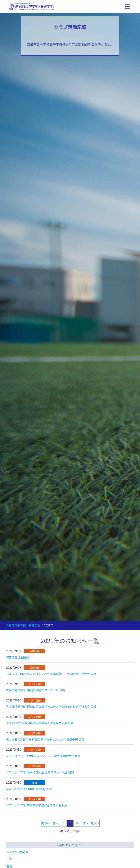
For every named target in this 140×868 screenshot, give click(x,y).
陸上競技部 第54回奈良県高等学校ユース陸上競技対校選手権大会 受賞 (51, 706)
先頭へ (46, 823)
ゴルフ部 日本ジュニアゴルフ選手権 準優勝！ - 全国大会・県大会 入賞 (51, 674)
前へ (55, 823)
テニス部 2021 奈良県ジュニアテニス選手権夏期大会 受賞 (43, 756)
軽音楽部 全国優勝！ (19, 657)
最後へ (95, 823)
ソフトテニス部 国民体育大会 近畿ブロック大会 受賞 (40, 772)
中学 (9, 859)
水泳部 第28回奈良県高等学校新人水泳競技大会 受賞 (40, 723)
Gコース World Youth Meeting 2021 (29, 789)
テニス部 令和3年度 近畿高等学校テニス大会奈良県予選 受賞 (45, 739)
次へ (85, 823)
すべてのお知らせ (17, 852)
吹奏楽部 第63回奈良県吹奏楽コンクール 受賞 (36, 690)
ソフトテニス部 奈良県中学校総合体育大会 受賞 (37, 805)
